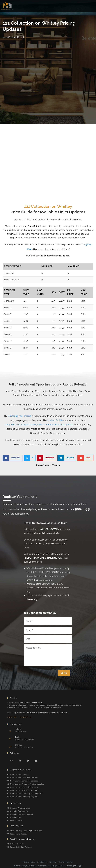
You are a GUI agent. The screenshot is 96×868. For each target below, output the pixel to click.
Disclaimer (42, 862)
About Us (12, 717)
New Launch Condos (19, 775)
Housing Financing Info (20, 808)
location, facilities (55, 420)
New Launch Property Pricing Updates (27, 784)
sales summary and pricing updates (55, 425)
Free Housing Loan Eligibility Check (26, 831)
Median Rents (16, 821)
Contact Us (26, 717)
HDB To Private (17, 844)
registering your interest (19, 416)
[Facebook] (11, 761)
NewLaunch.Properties (24, 748)
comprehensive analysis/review (20, 425)
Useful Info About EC (19, 811)
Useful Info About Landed (22, 814)
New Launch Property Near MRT (24, 790)
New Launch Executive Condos (24, 778)
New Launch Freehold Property (24, 787)
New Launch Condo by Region (24, 797)
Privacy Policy (29, 862)
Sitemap (53, 862)
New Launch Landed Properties (24, 781)
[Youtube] (36, 761)
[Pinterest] (28, 761)
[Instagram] (20, 761)
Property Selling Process (21, 847)
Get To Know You (66, 862)
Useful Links (16, 817)
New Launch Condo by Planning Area (27, 794)
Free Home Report (18, 834)
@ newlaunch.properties (24, 740)
